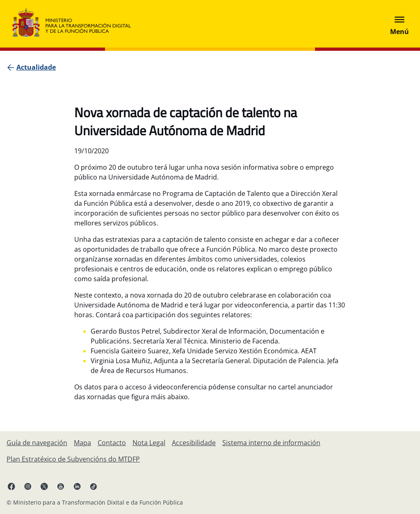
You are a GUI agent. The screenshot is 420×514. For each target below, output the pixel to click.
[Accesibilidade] (194, 443)
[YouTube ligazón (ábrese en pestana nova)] (61, 486)
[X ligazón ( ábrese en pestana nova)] (44, 486)
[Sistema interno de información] (271, 443)
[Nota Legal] (149, 443)
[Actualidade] (36, 67)
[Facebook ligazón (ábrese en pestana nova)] (11, 486)
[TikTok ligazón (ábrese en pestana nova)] (94, 486)
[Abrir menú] (399, 24)
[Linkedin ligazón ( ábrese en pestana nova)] (77, 486)
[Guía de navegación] (37, 443)
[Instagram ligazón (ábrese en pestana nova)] (28, 486)
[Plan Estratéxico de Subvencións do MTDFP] (73, 459)
